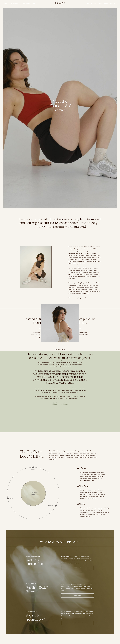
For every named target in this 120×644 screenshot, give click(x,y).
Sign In (106, 3)
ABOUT (6, 3)
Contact (113, 3)
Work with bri (15, 3)
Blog (101, 3)
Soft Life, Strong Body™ (55, 372)
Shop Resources (92, 3)
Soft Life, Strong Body (30, 3)
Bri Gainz (60, 3)
